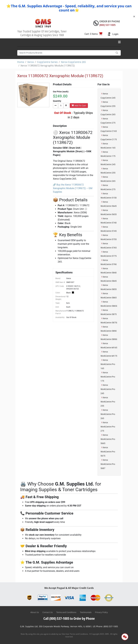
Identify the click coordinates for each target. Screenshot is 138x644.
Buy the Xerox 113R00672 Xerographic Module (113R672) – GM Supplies (73, 188)
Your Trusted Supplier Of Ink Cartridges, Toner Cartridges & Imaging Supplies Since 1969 (42, 33)
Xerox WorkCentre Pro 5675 (108, 452)
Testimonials (86, 612)
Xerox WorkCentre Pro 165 (108, 364)
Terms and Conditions (66, 612)
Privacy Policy (101, 612)
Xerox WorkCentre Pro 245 (108, 389)
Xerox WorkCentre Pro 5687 (108, 464)
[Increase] (66, 106)
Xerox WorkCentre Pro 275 (108, 427)
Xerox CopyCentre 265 (73, 62)
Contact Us (48, 612)
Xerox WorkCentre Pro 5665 (108, 439)
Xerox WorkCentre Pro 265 (108, 414)
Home (21, 62)
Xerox (31, 62)
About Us (35, 612)
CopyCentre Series (47, 62)
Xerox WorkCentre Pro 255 (108, 402)
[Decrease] (56, 106)
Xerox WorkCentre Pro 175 (108, 377)
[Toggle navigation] (119, 42)
